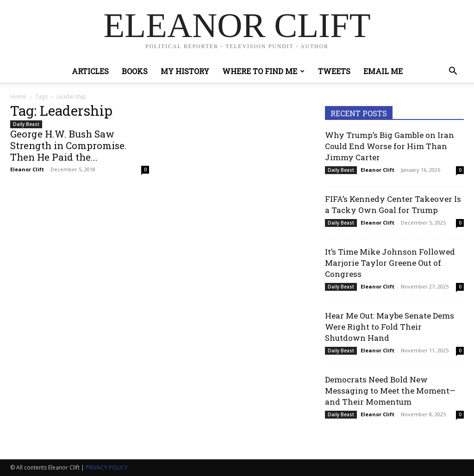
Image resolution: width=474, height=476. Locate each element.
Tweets (334, 71)
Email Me (383, 71)
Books (135, 71)
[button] (453, 72)
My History (185, 71)
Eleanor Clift (27, 169)
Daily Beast (26, 124)
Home (18, 97)
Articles (90, 71)
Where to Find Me (263, 71)
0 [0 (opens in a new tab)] (460, 170)
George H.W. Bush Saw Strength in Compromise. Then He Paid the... (69, 145)
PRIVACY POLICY (107, 467)
